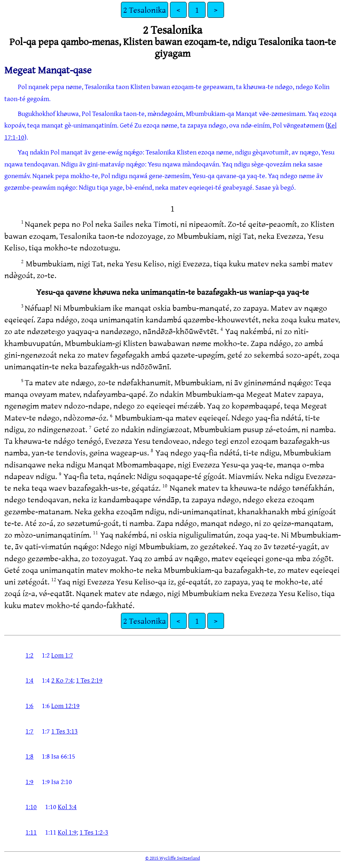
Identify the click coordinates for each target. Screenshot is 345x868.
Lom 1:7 (62, 655)
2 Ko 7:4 (62, 680)
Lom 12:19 (65, 706)
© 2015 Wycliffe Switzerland (173, 858)
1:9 (29, 781)
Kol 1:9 (67, 832)
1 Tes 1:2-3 (94, 832)
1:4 (29, 680)
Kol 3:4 (67, 807)
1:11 (31, 832)
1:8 (29, 756)
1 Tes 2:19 (89, 680)
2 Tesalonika (145, 10)
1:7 (29, 731)
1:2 (29, 655)
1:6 (29, 706)
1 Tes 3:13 (64, 731)
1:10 (31, 807)
